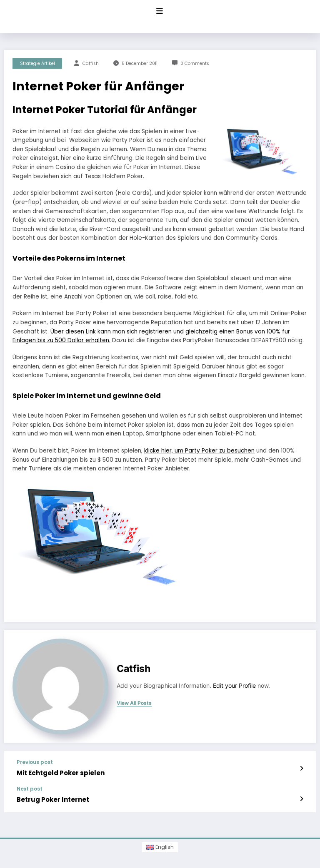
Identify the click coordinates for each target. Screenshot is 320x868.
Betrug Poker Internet (53, 800)
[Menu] (160, 11)
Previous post (35, 762)
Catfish (91, 63)
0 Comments (195, 63)
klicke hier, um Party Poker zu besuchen (199, 451)
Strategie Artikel (37, 63)
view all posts (134, 703)
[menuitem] (160, 847)
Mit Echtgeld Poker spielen (61, 773)
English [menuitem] (165, 847)
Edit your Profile (234, 686)
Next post (30, 789)
